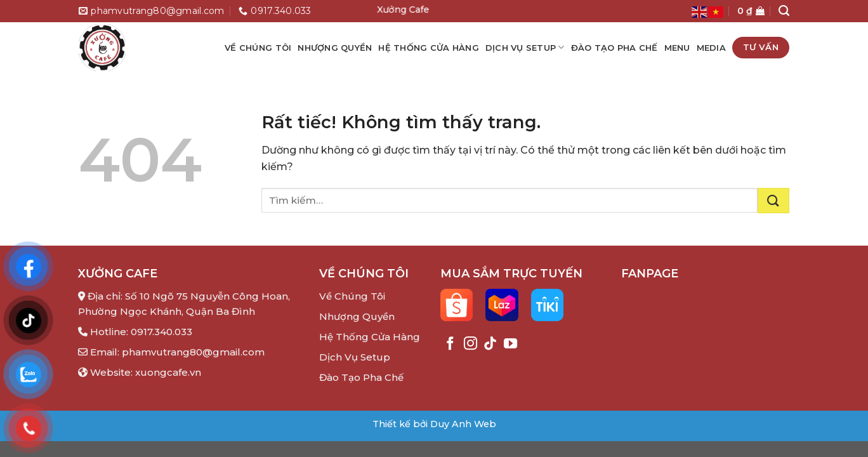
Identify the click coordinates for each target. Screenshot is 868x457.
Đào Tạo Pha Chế (615, 48)
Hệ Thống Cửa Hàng (428, 48)
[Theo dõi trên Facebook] (450, 344)
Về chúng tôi (258, 48)
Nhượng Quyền (357, 316)
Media (711, 48)
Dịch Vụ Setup (525, 47)
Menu (677, 48)
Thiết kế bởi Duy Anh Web (434, 424)
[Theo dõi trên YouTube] (510, 344)
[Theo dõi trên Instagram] (470, 344)
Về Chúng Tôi (352, 296)
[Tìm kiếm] (784, 11)
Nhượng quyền (335, 48)
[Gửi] (773, 201)
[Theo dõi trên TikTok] (490, 344)
